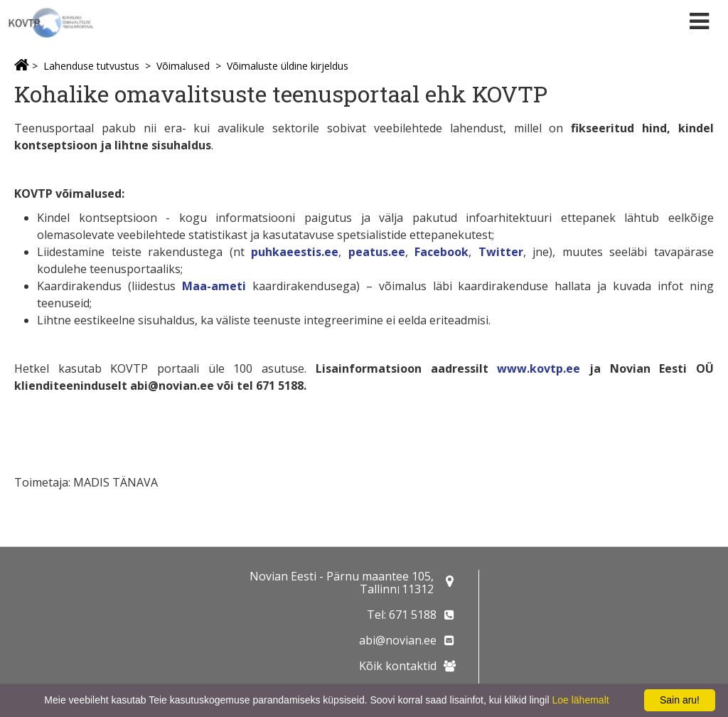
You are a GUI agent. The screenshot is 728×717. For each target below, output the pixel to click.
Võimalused (183, 66)
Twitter (501, 252)
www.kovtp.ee (539, 368)
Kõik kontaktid (398, 666)
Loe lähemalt (580, 700)
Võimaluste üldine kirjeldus (288, 66)
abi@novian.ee (398, 640)
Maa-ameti (214, 286)
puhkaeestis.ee (295, 252)
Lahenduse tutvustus (91, 66)
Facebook (441, 252)
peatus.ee (377, 252)
